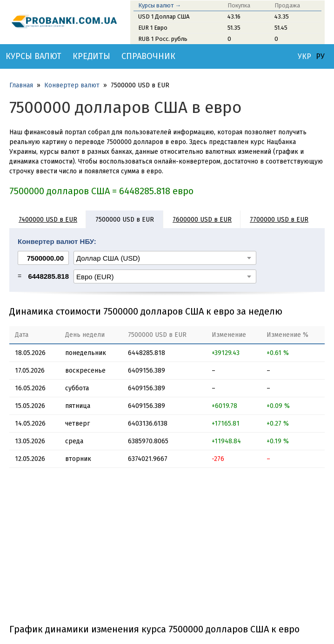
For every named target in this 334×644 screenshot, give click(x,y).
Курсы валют (33, 56)
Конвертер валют (72, 85)
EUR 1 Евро (153, 28)
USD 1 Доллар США (164, 16)
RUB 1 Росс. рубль (163, 39)
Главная (21, 85)
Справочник (148, 56)
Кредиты (91, 56)
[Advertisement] (167, 549)
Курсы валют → (160, 5)
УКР (304, 57)
